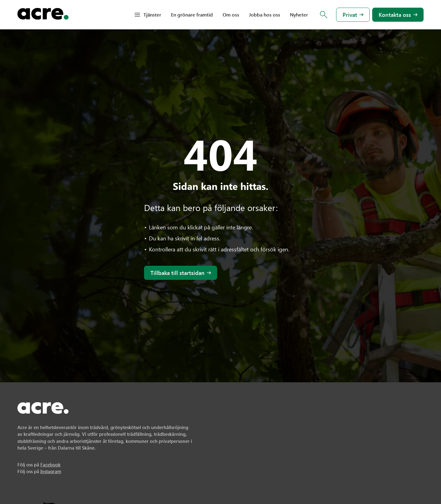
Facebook (50, 465)
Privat (350, 15)
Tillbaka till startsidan (178, 273)
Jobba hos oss (265, 15)
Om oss (231, 15)
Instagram (51, 471)
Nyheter (299, 15)
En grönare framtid (192, 15)
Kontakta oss (395, 15)
